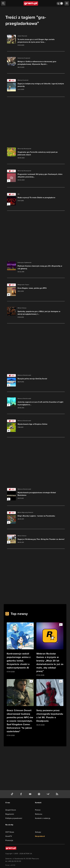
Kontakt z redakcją (43, 818)
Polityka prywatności (14, 818)
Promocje (9, 840)
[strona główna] (31, 3)
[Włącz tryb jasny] (60, 3)
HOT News (10, 832)
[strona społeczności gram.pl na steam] (48, 794)
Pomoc (38, 810)
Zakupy (38, 832)
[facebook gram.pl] (22, 794)
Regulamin (10, 814)
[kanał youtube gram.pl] (31, 794)
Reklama (39, 814)
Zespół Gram (11, 810)
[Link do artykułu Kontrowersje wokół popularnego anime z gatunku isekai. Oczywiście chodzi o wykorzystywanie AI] (20, 648)
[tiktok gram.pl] (13, 794)
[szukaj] (3, 3)
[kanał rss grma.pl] (57, 794)
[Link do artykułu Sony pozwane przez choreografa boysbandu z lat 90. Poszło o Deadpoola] (50, 703)
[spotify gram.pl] (39, 794)
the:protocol (40, 836)
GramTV (9, 836)
